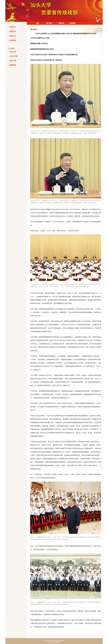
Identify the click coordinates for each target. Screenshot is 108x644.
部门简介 (49, 23)
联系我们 (73, 23)
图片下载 (13, 61)
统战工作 (17, 31)
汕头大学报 (14, 56)
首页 (38, 23)
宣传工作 (17, 27)
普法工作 (17, 36)
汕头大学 (13, 52)
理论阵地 (17, 40)
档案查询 (13, 65)
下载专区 (61, 23)
